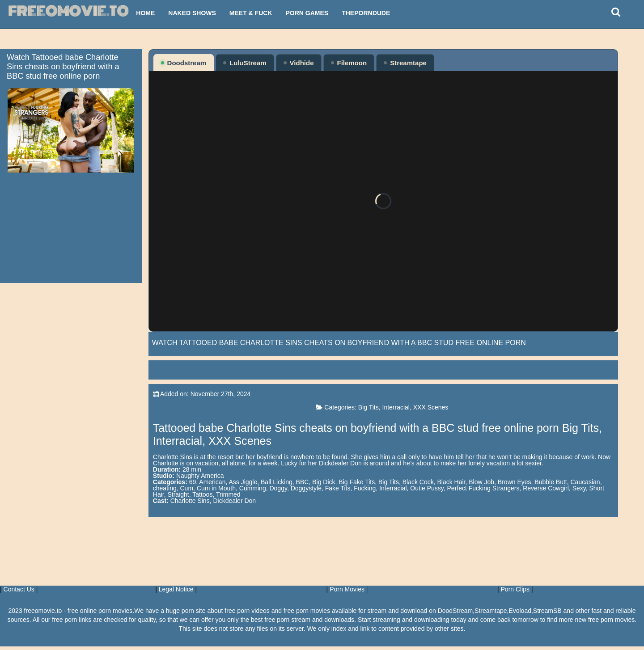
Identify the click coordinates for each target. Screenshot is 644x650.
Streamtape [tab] (405, 63)
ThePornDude (366, 13)
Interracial (417, 411)
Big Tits (390, 411)
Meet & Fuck (251, 13)
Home (145, 13)
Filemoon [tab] (349, 63)
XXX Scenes (452, 411)
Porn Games (307, 13)
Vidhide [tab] (299, 63)
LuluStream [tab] (245, 63)
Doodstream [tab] (184, 63)
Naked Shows (192, 13)
